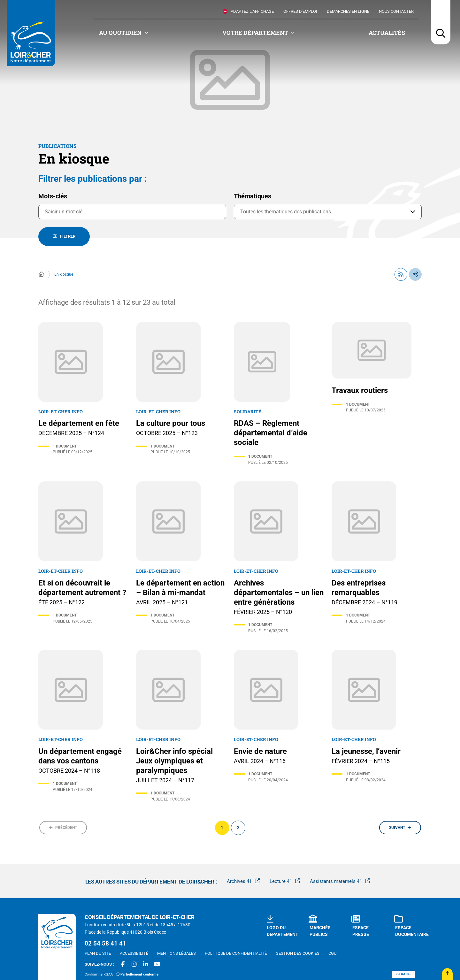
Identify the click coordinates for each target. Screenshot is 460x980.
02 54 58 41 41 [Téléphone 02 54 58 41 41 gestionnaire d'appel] (105, 943)
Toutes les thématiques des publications (286, 212)
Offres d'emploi (300, 11)
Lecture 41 (281, 881)
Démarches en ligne (348, 11)
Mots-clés (53, 196)
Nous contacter (396, 11)
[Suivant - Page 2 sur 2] (400, 828)
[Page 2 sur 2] (238, 828)
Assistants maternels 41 (336, 881)
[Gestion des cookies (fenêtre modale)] (298, 953)
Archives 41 (239, 881)
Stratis (403, 974)
